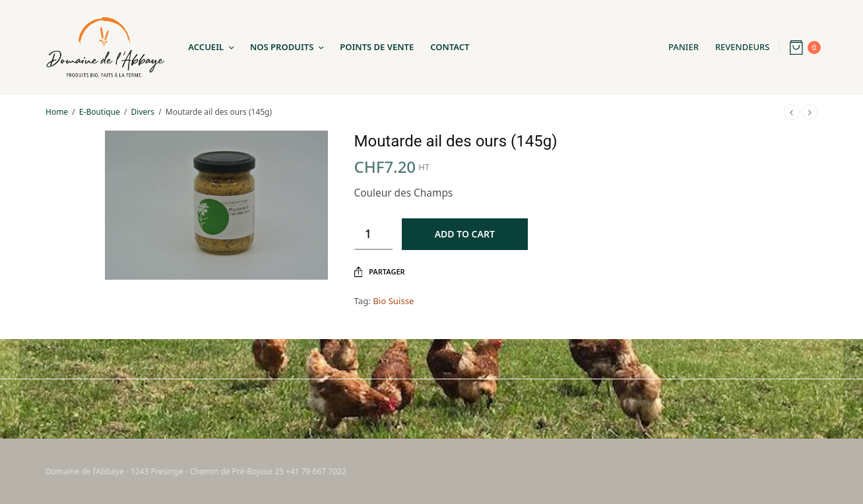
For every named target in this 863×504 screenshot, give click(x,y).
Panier (684, 47)
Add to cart (465, 234)
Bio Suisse (393, 301)
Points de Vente (377, 47)
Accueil (206, 47)
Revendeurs (743, 47)
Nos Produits (282, 47)
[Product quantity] (373, 234)
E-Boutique (100, 112)
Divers (143, 112)
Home (57, 112)
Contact (450, 47)
